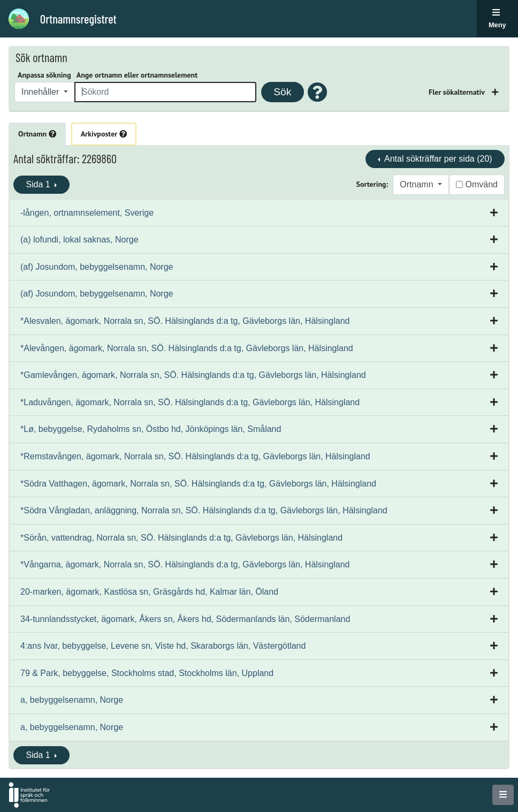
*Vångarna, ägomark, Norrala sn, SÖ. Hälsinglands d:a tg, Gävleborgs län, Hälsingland (185, 564)
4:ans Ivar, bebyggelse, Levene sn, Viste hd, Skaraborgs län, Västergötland (163, 646)
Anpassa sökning (44, 75)
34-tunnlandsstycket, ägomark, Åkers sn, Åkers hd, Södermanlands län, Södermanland (185, 619)
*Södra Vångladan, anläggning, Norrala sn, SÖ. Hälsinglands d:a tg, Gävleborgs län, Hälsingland (204, 510)
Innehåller (41, 92)
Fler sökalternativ (458, 92)
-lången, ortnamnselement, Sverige (87, 213)
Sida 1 (39, 184)
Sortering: (372, 184)
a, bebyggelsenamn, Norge (72, 700)
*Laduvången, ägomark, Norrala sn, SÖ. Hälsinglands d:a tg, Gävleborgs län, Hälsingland (190, 402)
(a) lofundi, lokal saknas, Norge (79, 240)
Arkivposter (104, 134)
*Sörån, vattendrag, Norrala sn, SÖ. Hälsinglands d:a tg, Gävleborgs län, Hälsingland (181, 538)
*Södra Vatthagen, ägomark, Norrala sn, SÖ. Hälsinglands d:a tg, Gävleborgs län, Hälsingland (198, 484)
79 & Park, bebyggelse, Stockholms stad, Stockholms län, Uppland (147, 673)
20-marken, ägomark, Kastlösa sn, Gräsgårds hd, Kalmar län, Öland (149, 592)
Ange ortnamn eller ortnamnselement (137, 75)
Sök (282, 92)
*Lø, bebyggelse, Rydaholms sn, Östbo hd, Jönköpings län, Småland (151, 429)
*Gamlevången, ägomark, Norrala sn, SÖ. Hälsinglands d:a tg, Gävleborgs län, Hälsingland (193, 375)
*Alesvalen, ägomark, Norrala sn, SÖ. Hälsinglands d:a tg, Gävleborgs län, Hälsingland (185, 321)
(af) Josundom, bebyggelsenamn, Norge (97, 267)
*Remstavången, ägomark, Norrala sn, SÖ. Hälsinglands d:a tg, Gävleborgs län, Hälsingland (195, 456)
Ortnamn (37, 134)
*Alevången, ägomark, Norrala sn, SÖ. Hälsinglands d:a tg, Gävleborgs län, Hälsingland (187, 348)
